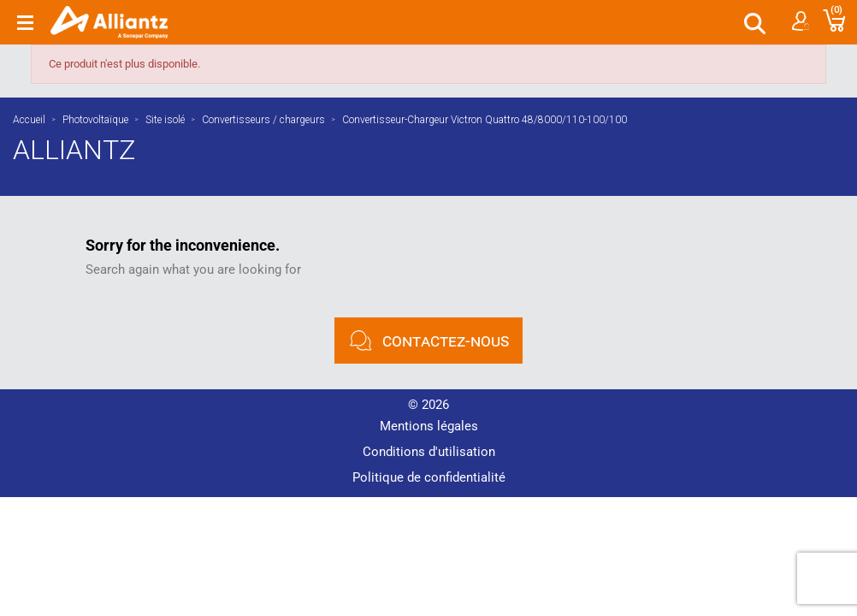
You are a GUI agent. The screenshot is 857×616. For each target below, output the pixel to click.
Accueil (29, 120)
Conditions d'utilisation (429, 452)
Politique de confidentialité (429, 477)
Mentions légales (429, 426)
